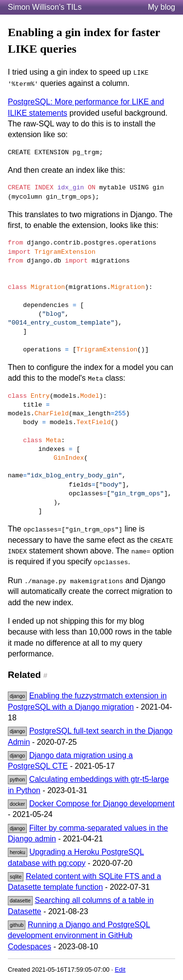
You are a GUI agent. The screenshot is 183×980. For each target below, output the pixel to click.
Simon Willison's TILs (45, 7)
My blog (162, 7)
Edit (120, 970)
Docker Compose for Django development (102, 804)
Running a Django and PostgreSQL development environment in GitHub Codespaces (79, 936)
